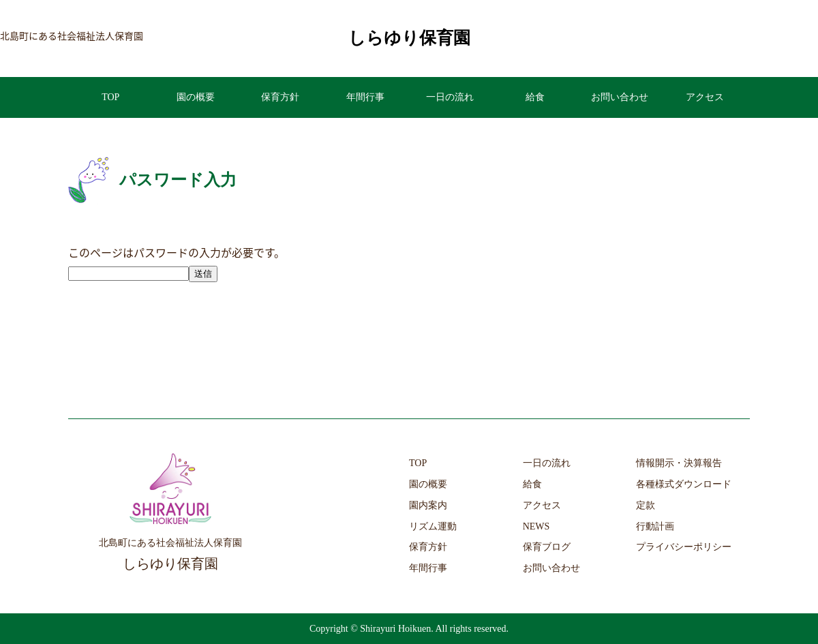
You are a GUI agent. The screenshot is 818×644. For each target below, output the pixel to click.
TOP (110, 97)
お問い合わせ (620, 97)
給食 (535, 97)
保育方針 (280, 97)
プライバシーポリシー (684, 547)
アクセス (705, 97)
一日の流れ (450, 97)
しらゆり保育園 (409, 38)
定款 (646, 505)
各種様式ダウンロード (684, 484)
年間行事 (365, 97)
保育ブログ (547, 547)
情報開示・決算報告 (679, 463)
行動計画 (655, 526)
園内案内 (428, 505)
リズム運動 (433, 526)
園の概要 (196, 97)
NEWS (536, 526)
